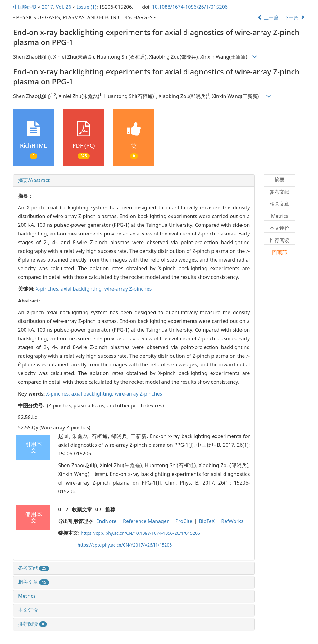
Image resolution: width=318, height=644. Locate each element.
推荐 (110, 509)
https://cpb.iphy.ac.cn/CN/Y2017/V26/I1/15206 (125, 545)
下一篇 (294, 17)
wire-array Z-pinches (128, 289)
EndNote (106, 521)
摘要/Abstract (34, 180)
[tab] (134, 181)
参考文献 (34, 568)
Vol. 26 (64, 7)
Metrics (27, 596)
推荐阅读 (32, 624)
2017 (48, 7)
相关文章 (34, 582)
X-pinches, (48, 289)
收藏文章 (82, 509)
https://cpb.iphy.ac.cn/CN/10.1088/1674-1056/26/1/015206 (140, 533)
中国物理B (25, 7)
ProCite (184, 521)
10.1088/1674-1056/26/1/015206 (190, 7)
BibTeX (207, 521)
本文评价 (28, 610)
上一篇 (268, 17)
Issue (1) (87, 7)
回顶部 (279, 252)
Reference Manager (146, 521)
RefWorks (232, 521)
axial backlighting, (83, 289)
